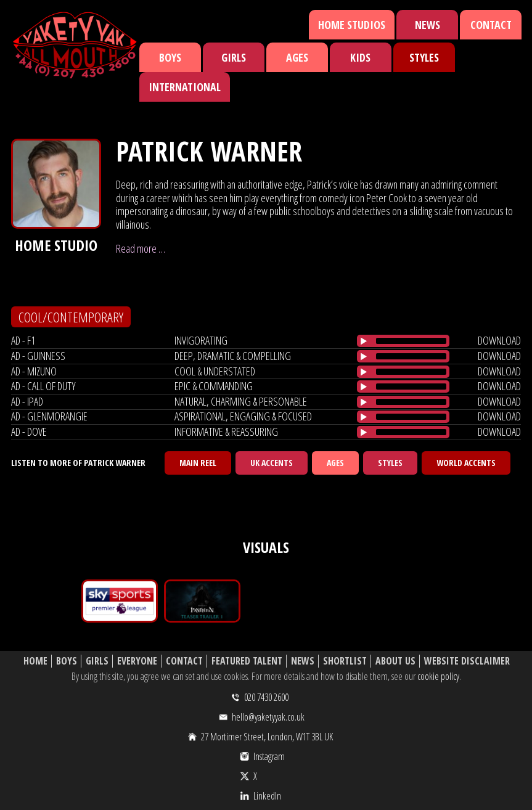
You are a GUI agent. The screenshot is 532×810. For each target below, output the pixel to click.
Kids (360, 57)
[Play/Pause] (364, 341)
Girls (234, 57)
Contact (491, 25)
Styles (424, 57)
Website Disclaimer (467, 661)
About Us (395, 661)
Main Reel (198, 463)
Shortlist (345, 661)
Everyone (137, 661)
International (185, 87)
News (428, 25)
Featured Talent (247, 661)
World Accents (466, 463)
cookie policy (438, 676)
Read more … (141, 248)
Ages (297, 57)
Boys (170, 57)
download (499, 340)
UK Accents (272, 463)
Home (35, 661)
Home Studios (352, 25)
